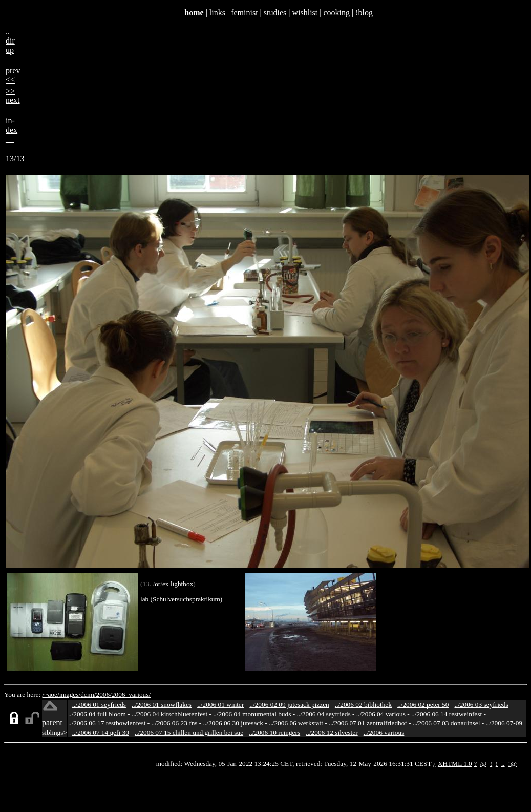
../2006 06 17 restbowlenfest (107, 723)
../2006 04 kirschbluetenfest (169, 714)
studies (275, 13)
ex (166, 584)
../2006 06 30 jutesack (233, 723)
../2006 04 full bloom (97, 714)
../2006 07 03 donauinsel (446, 723)
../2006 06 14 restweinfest (447, 714)
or (157, 584)
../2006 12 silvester (332, 732)
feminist (244, 13)
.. (503, 764)
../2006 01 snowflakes (162, 705)
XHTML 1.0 (455, 764)
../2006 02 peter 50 (423, 705)
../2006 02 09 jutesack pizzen (289, 705)
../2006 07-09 (504, 723)
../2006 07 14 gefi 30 (101, 732)
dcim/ (88, 694)
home (194, 13)
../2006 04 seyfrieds (323, 714)
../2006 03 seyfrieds (482, 705)
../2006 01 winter (220, 705)
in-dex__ (12, 130)
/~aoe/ (51, 694)
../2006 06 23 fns (175, 723)
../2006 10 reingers (274, 732)
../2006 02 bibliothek (363, 705)
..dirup (10, 41)
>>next (13, 96)
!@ (512, 764)
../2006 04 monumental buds (252, 714)
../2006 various (384, 732)
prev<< (13, 75)
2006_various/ (131, 694)
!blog (364, 13)
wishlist (305, 13)
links (217, 13)
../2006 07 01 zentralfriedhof (368, 723)
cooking (336, 13)
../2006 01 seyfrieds (99, 705)
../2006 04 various (381, 714)
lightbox (182, 584)
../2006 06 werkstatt (296, 723)
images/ (70, 694)
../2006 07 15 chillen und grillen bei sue (189, 732)
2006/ (103, 694)
